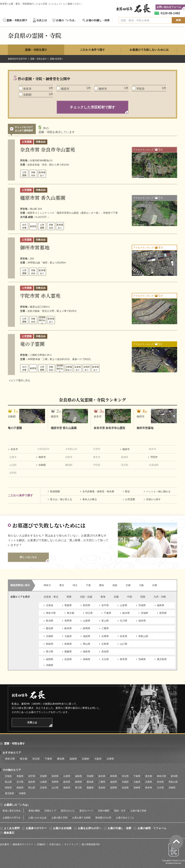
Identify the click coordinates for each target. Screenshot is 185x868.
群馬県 (163, 613)
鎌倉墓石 (9, 833)
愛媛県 (68, 652)
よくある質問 (12, 828)
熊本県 (124, 659)
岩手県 (105, 605)
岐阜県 (68, 628)
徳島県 (87, 652)
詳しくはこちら (28, 557)
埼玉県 (89, 613)
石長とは (42, 20)
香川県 (50, 652)
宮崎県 (142, 659)
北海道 (50, 605)
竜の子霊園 (32, 344)
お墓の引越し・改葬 (98, 20)
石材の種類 (104, 811)
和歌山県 (143, 636)
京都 (128, 585)
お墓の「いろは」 (66, 20)
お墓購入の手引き (12, 818)
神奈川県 (51, 613)
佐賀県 (68, 659)
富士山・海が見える (61, 499)
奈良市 (14, 449)
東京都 (71, 613)
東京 (62, 585)
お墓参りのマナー (36, 828)
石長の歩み (55, 844)
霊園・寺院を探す (17, 20)
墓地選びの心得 (103, 818)
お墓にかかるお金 (38, 818)
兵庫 (155, 585)
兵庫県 (105, 636)
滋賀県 (87, 636)
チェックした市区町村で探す (92, 107)
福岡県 (50, 659)
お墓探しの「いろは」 (17, 805)
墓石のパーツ (86, 811)
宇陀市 (154, 457)
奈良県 (124, 636)
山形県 (124, 605)
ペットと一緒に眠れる (158, 491)
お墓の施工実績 (138, 811)
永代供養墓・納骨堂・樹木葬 (98, 491)
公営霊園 (130, 499)
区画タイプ (50, 811)
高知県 (105, 652)
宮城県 (142, 605)
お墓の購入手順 (59, 818)
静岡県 (87, 628)
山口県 (124, 644)
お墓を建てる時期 (81, 818)
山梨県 (87, 621)
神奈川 (47, 585)
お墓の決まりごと (125, 818)
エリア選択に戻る (20, 380)
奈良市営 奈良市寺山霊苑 (48, 149)
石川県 (124, 621)
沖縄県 (50, 665)
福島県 (161, 605)
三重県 (105, 628)
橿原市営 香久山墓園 (43, 198)
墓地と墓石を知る (12, 811)
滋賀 (115, 585)
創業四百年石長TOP (18, 59)
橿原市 (126, 449)
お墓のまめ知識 (62, 828)
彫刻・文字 (120, 811)
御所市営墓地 (35, 247)
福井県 (142, 621)
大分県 (105, 659)
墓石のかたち (68, 811)
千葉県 (108, 613)
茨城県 (145, 613)
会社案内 (5, 844)
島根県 (68, 644)
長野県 (68, 621)
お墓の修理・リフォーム (152, 828)
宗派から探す (153, 499)
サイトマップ (71, 844)
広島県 (105, 644)
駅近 (128, 491)
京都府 (50, 636)
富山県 (105, 621)
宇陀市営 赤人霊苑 (40, 296)
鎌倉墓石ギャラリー (23, 844)
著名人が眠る (90, 499)
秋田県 (87, 605)
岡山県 (87, 644)
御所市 (42, 457)
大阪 (141, 585)
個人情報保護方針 (91, 844)
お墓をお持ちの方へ (90, 828)
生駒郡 (42, 465)
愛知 (102, 585)
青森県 (68, 605)
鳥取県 (50, 644)
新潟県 (50, 621)
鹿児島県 (162, 659)
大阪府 (68, 636)
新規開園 (55, 491)
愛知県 (50, 628)
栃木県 (126, 613)
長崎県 (87, 659)
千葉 (88, 585)
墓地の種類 (34, 811)
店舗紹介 (41, 844)
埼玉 (75, 585)
